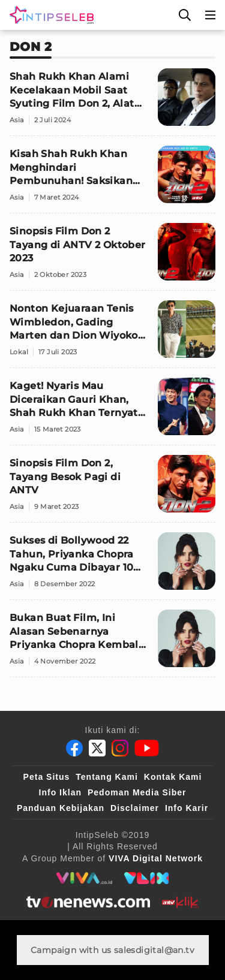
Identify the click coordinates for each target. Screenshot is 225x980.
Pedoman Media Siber (137, 792)
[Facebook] (74, 748)
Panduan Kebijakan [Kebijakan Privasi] (61, 808)
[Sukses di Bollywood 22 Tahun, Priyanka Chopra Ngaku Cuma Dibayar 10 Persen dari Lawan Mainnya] (112, 566)
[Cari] (185, 15)
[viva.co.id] (84, 878)
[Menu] (211, 15)
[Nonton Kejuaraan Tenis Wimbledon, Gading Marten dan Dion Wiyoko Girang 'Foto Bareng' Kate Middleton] (112, 334)
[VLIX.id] (146, 878)
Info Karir (187, 808)
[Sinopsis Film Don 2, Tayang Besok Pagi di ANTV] (112, 489)
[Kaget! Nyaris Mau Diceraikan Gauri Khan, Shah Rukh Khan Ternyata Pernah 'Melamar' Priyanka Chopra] (112, 411)
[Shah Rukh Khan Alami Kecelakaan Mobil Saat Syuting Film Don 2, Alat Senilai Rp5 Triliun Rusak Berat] (112, 102)
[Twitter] (97, 748)
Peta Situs (47, 777)
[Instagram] (120, 748)
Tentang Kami (107, 777)
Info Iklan (60, 792)
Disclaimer (135, 808)
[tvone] (88, 902)
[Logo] (49, 15)
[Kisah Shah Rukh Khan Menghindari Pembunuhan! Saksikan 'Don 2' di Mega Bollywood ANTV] (112, 180)
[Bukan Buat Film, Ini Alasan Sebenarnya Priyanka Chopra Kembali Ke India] (112, 643)
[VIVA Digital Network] (156, 858)
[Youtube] (147, 748)
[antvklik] (180, 902)
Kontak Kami (173, 777)
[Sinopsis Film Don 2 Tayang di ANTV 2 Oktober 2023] (112, 257)
